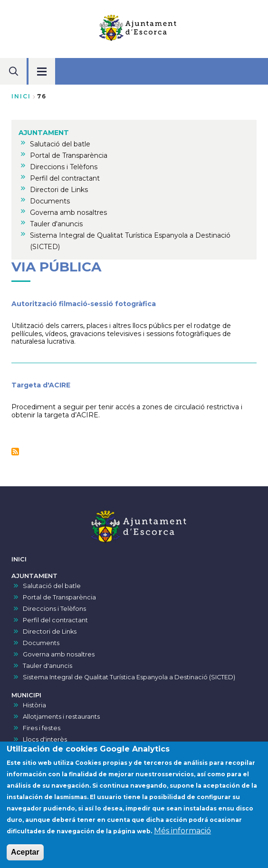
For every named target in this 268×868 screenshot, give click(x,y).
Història (34, 705)
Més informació (182, 837)
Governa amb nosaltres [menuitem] (68, 212)
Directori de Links (50, 632)
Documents (41, 643)
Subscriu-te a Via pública (15, 452)
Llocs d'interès (45, 739)
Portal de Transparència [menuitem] (69, 155)
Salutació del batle (52, 586)
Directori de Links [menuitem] (59, 190)
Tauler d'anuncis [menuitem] (56, 224)
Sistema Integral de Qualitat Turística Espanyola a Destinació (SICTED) (129, 677)
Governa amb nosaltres (59, 654)
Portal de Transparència (59, 597)
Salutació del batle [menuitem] (60, 144)
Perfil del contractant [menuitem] (65, 178)
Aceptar (25, 859)
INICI (19, 559)
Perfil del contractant (55, 620)
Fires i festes (42, 728)
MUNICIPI (26, 695)
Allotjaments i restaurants (61, 717)
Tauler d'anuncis (48, 666)
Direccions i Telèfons (54, 609)
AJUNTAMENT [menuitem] (44, 133)
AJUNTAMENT (34, 576)
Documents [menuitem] (50, 201)
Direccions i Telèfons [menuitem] (64, 167)
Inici (21, 96)
